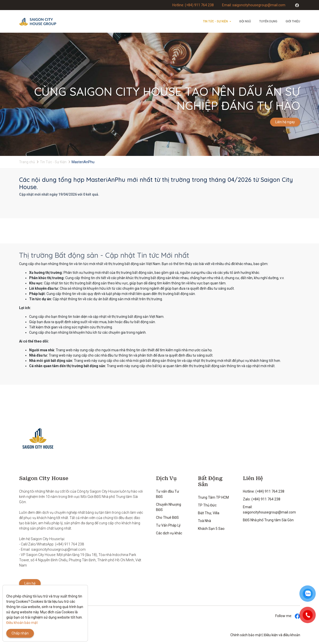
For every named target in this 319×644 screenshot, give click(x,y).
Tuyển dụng (268, 21)
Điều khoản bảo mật (22, 623)
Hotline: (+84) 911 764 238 (193, 5)
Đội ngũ (245, 21)
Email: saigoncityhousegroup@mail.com (254, 5)
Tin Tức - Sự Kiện (215, 21)
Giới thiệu (293, 21)
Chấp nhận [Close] (20, 633)
